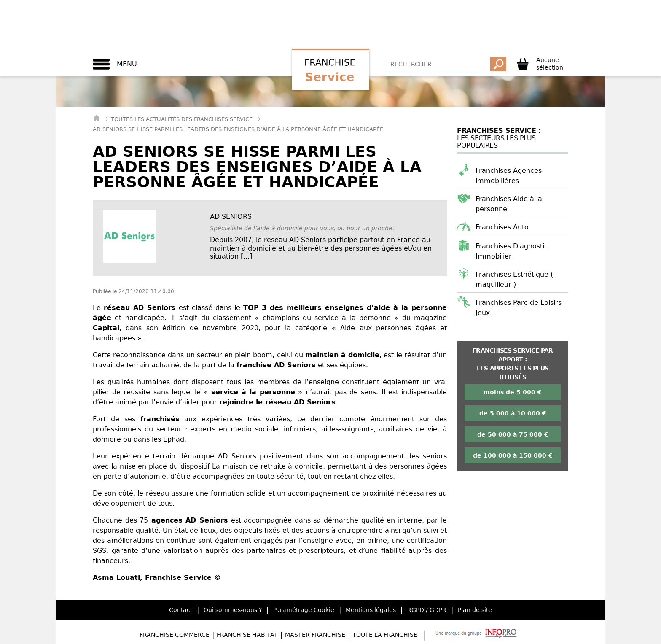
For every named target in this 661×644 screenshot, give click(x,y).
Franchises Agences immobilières (509, 176)
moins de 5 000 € (513, 392)
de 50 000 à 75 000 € (513, 434)
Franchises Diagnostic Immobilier (512, 251)
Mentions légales (371, 610)
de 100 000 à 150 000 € (513, 455)
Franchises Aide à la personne (509, 204)
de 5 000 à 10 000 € (513, 413)
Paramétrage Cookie (304, 610)
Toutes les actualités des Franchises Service (182, 119)
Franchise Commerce (175, 635)
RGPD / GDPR (427, 610)
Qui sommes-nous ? (233, 610)
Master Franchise (315, 635)
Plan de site (475, 610)
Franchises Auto (502, 227)
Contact (181, 610)
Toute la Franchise (385, 635)
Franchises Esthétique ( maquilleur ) (514, 279)
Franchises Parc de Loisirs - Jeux (521, 308)
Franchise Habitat (247, 635)
